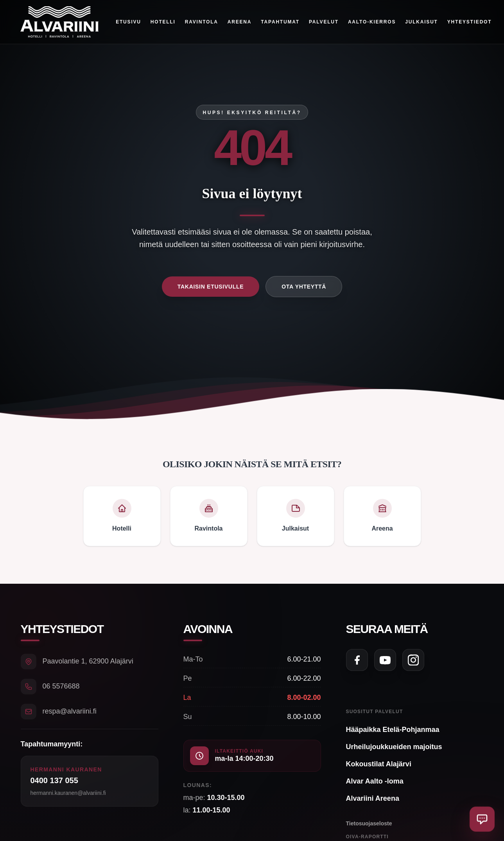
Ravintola (202, 22)
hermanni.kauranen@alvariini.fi (68, 793)
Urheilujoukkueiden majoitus (394, 747)
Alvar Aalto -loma (375, 781)
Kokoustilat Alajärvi (379, 764)
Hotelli (163, 22)
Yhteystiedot (470, 22)
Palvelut (324, 22)
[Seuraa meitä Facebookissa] (357, 660)
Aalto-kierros (372, 22)
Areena (239, 22)
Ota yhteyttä (304, 287)
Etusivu (129, 22)
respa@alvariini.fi (70, 711)
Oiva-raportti (367, 837)
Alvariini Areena (373, 798)
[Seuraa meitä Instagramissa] (413, 660)
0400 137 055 (54, 780)
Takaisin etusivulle (211, 287)
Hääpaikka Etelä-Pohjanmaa (393, 730)
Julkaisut (422, 22)
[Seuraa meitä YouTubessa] (385, 660)
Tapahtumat (281, 22)
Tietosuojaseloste (369, 823)
